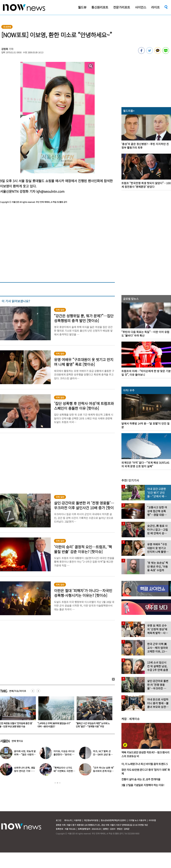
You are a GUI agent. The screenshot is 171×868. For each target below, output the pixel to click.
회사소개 (68, 820)
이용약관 (78, 820)
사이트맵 (152, 820)
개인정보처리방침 (91, 820)
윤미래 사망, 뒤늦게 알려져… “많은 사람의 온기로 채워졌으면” (25, 754)
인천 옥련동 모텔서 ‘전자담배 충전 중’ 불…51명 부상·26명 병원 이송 (54, 725)
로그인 (59, 820)
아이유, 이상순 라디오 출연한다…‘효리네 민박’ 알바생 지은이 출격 (64, 754)
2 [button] (57, 783)
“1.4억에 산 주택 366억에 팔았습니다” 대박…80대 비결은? (92, 725)
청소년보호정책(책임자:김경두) (114, 820)
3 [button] (60, 783)
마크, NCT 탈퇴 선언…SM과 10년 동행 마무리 (103, 754)
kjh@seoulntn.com (50, 191)
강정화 (5, 49)
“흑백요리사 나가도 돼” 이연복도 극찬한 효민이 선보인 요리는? (64, 771)
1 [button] (55, 783)
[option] (55, 713)
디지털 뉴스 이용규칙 (137, 820)
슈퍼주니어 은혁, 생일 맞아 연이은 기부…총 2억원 (25, 771)
